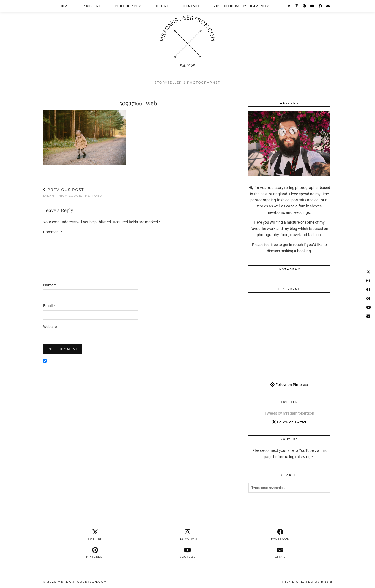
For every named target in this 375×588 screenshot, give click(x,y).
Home (65, 6)
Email (49, 306)
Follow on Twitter (289, 422)
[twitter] (95, 535)
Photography (128, 6)
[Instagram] (297, 6)
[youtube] (188, 553)
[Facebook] (321, 6)
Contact (192, 6)
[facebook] (280, 535)
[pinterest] (95, 553)
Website (50, 327)
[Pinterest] (305, 6)
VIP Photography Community (241, 6)
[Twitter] (289, 6)
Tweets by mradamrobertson (289, 413)
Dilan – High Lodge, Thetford (73, 192)
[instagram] (188, 535)
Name (50, 285)
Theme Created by (307, 582)
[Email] (328, 6)
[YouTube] (313, 6)
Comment (53, 232)
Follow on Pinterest (289, 385)
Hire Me (162, 6)
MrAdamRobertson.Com (82, 582)
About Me (93, 6)
